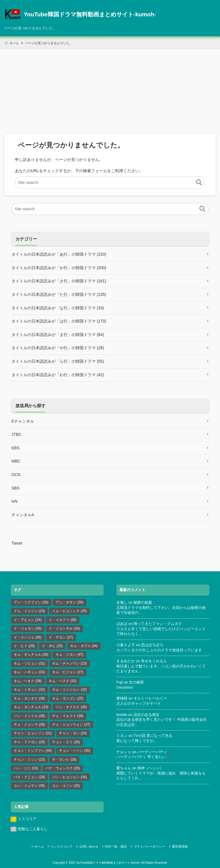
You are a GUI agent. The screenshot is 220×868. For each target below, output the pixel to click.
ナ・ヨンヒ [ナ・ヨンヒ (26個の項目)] (64, 760)
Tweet (17, 543)
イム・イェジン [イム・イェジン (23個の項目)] (29, 611)
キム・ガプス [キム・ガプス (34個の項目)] (84, 646)
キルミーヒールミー (150, 698)
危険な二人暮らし (33, 829)
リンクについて (63, 846)
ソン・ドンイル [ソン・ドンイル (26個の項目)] (29, 716)
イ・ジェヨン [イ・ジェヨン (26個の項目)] (28, 628)
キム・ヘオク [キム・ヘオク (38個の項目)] (28, 681)
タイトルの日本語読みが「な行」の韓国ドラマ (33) (58, 308)
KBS (15, 448)
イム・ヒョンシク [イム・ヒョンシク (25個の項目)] (69, 611)
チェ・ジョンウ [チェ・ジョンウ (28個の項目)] (29, 725)
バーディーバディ (152, 752)
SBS (15, 488)
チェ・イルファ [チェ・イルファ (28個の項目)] (68, 716)
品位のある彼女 (147, 715)
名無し (122, 603)
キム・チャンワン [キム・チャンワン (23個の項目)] (69, 663)
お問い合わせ (90, 846)
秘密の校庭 (143, 603)
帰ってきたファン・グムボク (158, 624)
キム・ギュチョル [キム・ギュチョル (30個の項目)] (31, 655)
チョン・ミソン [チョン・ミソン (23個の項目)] (29, 760)
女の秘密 (136, 682)
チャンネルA (23, 515)
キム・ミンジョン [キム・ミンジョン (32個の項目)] (69, 690)
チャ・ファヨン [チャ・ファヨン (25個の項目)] (29, 742)
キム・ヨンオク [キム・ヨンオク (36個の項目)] (29, 698)
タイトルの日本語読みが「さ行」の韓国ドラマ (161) (59, 281)
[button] (199, 182)
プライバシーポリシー (149, 846)
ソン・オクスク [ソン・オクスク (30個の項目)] (71, 707)
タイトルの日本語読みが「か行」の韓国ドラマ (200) (59, 268)
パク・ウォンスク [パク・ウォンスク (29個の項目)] (63, 768)
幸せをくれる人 (154, 661)
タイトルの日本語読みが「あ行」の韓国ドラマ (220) (59, 254)
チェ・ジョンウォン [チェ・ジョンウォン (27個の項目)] (71, 725)
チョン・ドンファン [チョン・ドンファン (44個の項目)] (33, 751)
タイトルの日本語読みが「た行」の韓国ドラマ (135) (59, 294)
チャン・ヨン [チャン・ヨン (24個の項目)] (73, 733)
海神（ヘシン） (150, 768)
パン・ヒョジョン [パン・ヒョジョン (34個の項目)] (69, 777)
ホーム (42, 846)
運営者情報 (178, 846)
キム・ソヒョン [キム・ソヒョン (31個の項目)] (29, 663)
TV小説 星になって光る (153, 736)
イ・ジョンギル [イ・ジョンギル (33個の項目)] (64, 628)
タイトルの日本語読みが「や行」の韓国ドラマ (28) (58, 348)
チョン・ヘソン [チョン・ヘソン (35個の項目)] (75, 751)
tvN (14, 501)
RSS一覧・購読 (116, 846)
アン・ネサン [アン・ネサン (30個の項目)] (69, 602)
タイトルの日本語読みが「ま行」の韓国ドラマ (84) (58, 335)
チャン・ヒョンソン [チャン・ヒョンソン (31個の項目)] (33, 733)
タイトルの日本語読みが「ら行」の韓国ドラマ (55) (58, 361)
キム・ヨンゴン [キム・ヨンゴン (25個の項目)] (68, 698)
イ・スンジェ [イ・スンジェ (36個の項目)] (28, 637)
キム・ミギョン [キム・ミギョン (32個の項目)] (29, 690)
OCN (16, 475)
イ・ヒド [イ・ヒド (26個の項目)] (24, 646)
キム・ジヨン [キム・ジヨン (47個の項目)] (69, 655)
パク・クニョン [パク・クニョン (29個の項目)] (29, 777)
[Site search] (110, 182)
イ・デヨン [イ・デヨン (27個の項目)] (61, 637)
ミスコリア (27, 819)
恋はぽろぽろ (152, 645)
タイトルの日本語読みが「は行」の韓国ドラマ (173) (59, 321)
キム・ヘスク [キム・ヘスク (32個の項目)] (63, 681)
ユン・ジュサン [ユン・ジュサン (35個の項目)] (29, 786)
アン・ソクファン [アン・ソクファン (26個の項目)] (31, 602)
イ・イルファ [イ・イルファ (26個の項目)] (63, 620)
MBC (16, 461)
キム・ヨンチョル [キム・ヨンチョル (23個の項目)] (31, 707)
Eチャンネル (23, 421)
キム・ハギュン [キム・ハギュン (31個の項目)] (29, 672)
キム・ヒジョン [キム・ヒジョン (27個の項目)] (68, 672)
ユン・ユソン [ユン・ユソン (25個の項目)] (66, 786)
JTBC (16, 434)
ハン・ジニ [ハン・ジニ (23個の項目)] (26, 768)
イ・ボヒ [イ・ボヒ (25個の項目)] (52, 646)
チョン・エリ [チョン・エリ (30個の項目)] (66, 742)
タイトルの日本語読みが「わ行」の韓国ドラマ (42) (58, 375)
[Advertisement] (110, 89)
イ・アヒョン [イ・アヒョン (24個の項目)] (28, 620)
